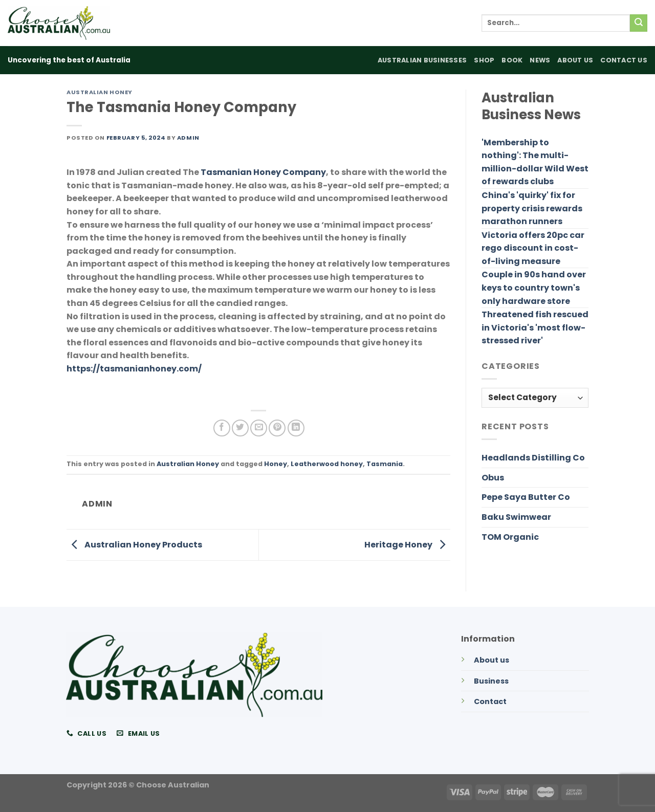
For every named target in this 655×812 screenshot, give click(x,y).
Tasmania (385, 464)
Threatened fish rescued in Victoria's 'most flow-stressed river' (535, 327)
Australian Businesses (422, 60)
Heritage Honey (407, 545)
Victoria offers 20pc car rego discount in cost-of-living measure (533, 248)
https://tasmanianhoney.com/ (134, 369)
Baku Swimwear (516, 517)
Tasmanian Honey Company (263, 172)
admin (188, 138)
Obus (493, 478)
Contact (490, 701)
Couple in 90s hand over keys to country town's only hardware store (534, 288)
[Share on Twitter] (240, 428)
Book (512, 60)
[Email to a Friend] (259, 428)
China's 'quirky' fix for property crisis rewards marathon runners (532, 208)
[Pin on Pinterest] (277, 428)
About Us (575, 60)
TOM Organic (510, 537)
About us (492, 660)
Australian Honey (100, 92)
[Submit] (639, 23)
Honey (276, 464)
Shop (484, 60)
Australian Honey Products (134, 545)
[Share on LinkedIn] (296, 428)
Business (491, 681)
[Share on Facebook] (222, 428)
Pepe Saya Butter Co (526, 497)
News (540, 60)
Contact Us (624, 60)
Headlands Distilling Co (533, 458)
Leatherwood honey (327, 464)
